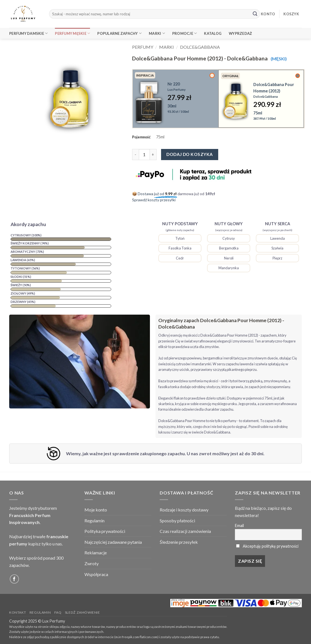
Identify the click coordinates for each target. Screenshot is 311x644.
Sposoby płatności (177, 521)
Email (239, 526)
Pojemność (141, 137)
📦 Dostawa (155, 194)
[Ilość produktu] (144, 155)
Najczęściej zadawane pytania (113, 542)
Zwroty (92, 563)
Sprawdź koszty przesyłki (154, 200)
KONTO (268, 14)
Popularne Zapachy (119, 33)
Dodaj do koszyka (189, 154)
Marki (157, 33)
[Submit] (255, 14)
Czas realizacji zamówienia (185, 531)
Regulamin (94, 521)
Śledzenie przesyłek (179, 542)
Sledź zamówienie (82, 612)
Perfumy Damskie (28, 33)
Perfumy (143, 47)
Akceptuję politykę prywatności (271, 546)
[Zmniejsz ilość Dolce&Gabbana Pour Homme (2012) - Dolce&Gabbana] (135, 155)
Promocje (185, 33)
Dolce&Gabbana (200, 47)
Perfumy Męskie (72, 33)
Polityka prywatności (105, 531)
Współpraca (96, 574)
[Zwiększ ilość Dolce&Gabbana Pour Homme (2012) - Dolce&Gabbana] (153, 155)
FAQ (58, 612)
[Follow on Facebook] (14, 579)
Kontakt (18, 612)
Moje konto (96, 510)
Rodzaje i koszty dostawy (184, 510)
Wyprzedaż (240, 33)
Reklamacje (96, 553)
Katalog (213, 33)
